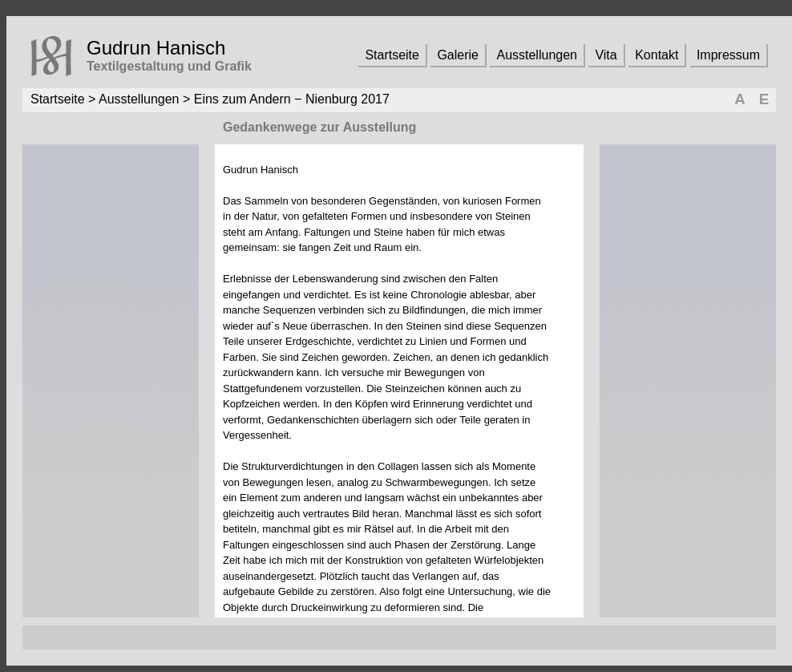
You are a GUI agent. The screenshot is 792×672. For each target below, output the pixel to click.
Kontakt (657, 55)
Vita (606, 55)
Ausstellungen (537, 55)
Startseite (392, 55)
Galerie (458, 55)
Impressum (728, 55)
